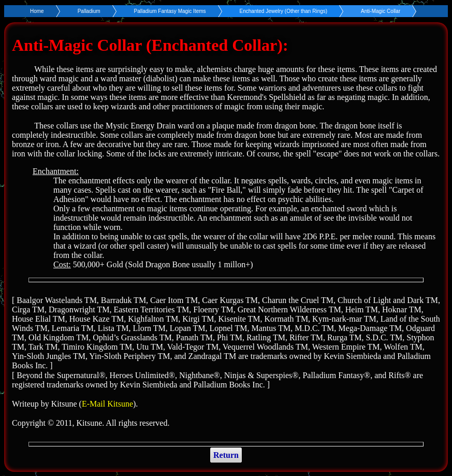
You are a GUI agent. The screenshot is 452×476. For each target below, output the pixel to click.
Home (37, 11)
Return (226, 455)
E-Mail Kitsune (107, 404)
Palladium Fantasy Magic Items (170, 11)
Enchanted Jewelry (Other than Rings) (284, 11)
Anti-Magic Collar (381, 11)
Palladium (89, 11)
